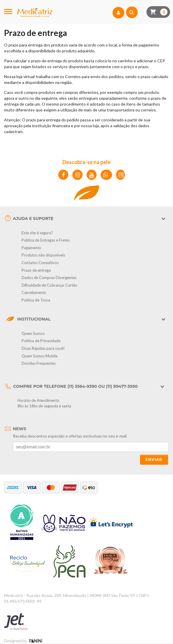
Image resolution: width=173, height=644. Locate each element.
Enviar (154, 459)
